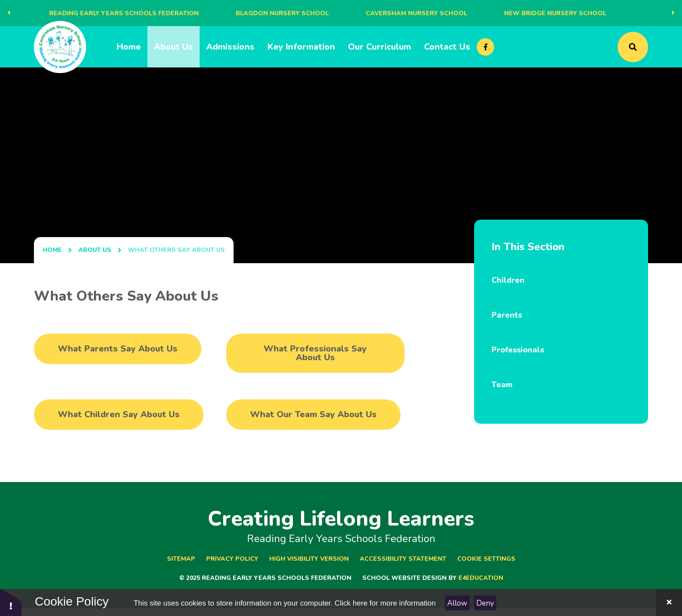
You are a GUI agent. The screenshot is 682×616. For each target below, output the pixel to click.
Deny (485, 603)
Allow (457, 603)
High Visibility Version (309, 559)
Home (52, 250)
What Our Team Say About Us (313, 414)
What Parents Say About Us (118, 349)
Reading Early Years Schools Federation (124, 13)
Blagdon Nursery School (282, 13)
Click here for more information (385, 603)
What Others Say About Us (176, 250)
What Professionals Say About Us (315, 353)
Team (502, 385)
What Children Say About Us (119, 414)
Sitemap (181, 559)
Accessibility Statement (403, 559)
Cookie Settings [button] (486, 559)
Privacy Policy (232, 559)
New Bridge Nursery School (555, 13)
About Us (95, 250)
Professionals (518, 350)
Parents (507, 315)
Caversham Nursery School (416, 13)
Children (508, 280)
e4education (481, 578)
